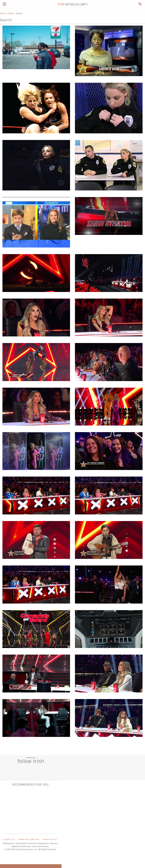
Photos (11, 13)
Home (3, 13)
